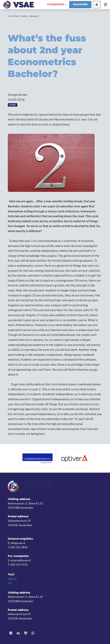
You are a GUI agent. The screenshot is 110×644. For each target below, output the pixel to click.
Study (12, 105)
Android (12, 579)
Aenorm (34, 16)
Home (24, 16)
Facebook (11, 633)
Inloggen (80, 4)
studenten (56, 4)
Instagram (26, 633)
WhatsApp (33, 633)
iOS (10, 583)
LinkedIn (18, 633)
